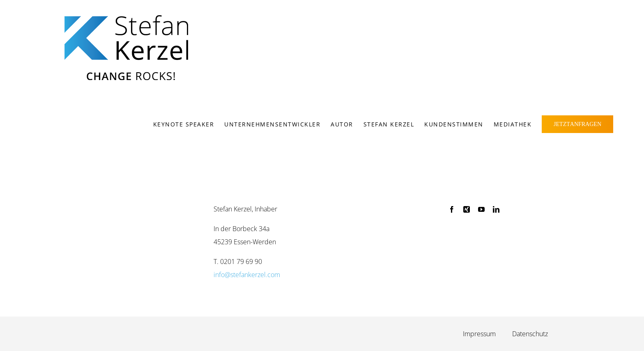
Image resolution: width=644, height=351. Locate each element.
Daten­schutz (530, 334)
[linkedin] (496, 209)
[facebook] (452, 209)
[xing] (467, 209)
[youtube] (481, 209)
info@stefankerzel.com (247, 275)
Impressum (479, 334)
